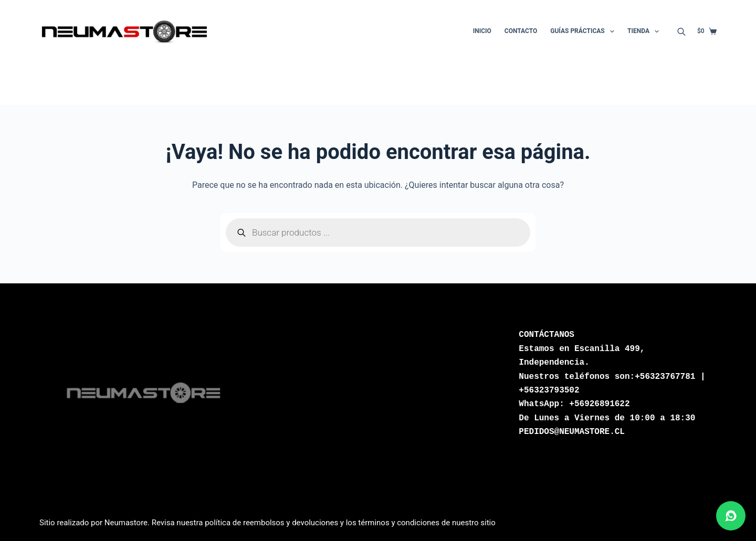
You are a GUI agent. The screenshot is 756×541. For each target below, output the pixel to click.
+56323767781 (665, 377)
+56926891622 (599, 404)
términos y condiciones (399, 523)
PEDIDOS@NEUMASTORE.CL (572, 432)
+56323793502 (549, 390)
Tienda (645, 31)
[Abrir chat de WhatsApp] (731, 516)
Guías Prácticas (584, 31)
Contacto (521, 31)
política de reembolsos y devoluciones (271, 523)
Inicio (482, 31)
